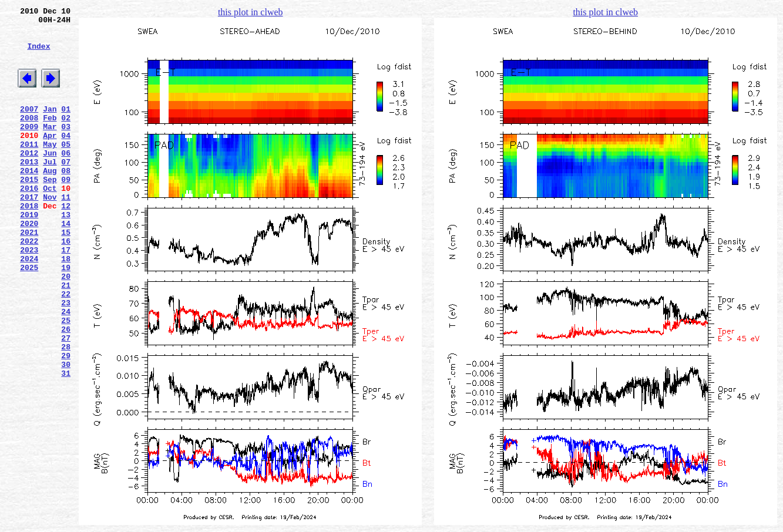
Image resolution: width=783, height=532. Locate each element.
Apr (50, 158)
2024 (29, 306)
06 (66, 179)
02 (66, 137)
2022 (29, 285)
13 (66, 253)
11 (66, 232)
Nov (50, 232)
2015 (29, 211)
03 (66, 147)
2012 (29, 179)
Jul (50, 190)
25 (66, 380)
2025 (29, 316)
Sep (50, 211)
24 (66, 369)
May (50, 169)
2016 (29, 221)
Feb (50, 137)
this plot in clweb (251, 12)
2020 (29, 264)
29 (66, 422)
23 (66, 359)
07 (66, 190)
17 (66, 295)
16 (66, 285)
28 (66, 412)
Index (38, 55)
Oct (50, 221)
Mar (50, 147)
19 (66, 316)
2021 (29, 274)
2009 (29, 147)
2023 (29, 295)
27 (66, 401)
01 (66, 126)
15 (66, 274)
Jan (50, 126)
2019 (29, 253)
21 (66, 338)
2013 (29, 190)
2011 (29, 169)
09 (66, 211)
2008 (29, 137)
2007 (29, 126)
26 (66, 390)
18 (66, 306)
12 (66, 243)
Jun (50, 179)
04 (66, 158)
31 (66, 443)
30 (66, 433)
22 (66, 348)
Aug (50, 200)
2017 (29, 232)
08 (66, 200)
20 (66, 327)
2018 (29, 243)
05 (66, 169)
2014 (29, 200)
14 (66, 264)
